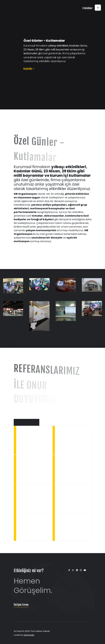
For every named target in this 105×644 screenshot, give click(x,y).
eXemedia (29, 635)
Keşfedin (25, 71)
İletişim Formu (21, 605)
